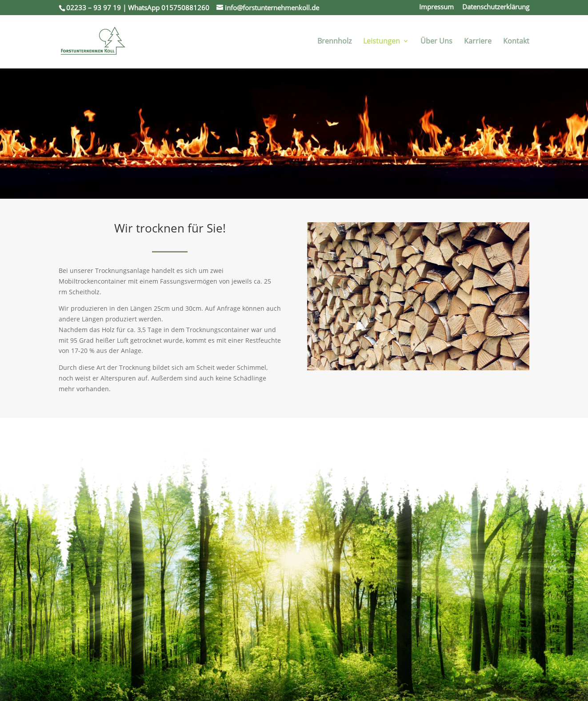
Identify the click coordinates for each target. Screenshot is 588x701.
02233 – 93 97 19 (94, 8)
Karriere (478, 42)
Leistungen (382, 42)
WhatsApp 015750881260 (169, 8)
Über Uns (436, 42)
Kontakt (516, 42)
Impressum (436, 8)
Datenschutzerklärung (496, 8)
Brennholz (334, 42)
